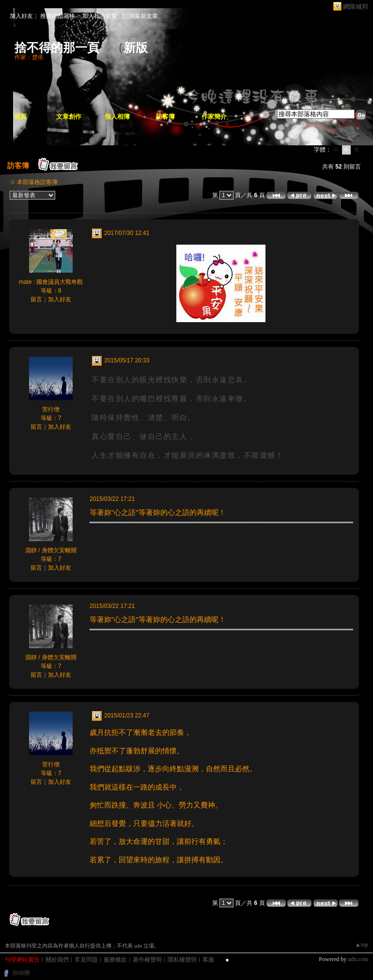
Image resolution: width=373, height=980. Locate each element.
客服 (208, 960)
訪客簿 (165, 117)
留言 (36, 299)
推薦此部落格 (58, 16)
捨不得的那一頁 (57, 48)
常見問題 (86, 960)
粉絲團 (21, 973)
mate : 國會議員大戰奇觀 (51, 282)
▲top (362, 945)
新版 (136, 48)
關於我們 (57, 960)
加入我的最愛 (100, 16)
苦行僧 (51, 409)
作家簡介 (214, 117)
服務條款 (115, 960)
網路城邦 (356, 7)
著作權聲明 (147, 960)
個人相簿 (117, 117)
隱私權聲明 (182, 960)
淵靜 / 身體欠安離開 (51, 550)
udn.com (358, 959)
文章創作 (69, 117)
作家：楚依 (29, 57)
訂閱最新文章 (140, 16)
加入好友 (21, 16)
